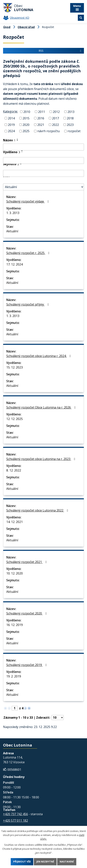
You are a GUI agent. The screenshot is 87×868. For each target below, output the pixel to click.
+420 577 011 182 (15, 821)
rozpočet (74, 131)
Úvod (7, 27)
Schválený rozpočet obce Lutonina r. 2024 (39, 356)
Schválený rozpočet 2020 (27, 613)
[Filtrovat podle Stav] (43, 187)
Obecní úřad (26, 27)
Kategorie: (10, 111)
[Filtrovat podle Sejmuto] (43, 173)
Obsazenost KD (20, 18)
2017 (55, 118)
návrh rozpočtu (48, 131)
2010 (27, 112)
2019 (11, 125)
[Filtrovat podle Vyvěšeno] (43, 161)
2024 (11, 131)
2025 (26, 131)
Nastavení (67, 862)
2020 (26, 125)
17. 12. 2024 (15, 264)
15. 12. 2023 (15, 367)
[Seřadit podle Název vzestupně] (18, 139)
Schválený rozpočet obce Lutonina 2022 (38, 510)
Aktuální (12, 231)
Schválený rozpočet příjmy (28, 304)
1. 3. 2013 (13, 213)
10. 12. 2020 (15, 573)
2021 (41, 125)
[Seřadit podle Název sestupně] (18, 140)
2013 (71, 112)
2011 (41, 112)
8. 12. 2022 (14, 470)
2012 (56, 112)
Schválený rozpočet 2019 (27, 665)
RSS (60, 51)
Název (9, 140)
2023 (70, 125)
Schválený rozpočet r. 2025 (28, 253)
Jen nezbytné (45, 862)
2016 (41, 118)
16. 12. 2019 (15, 625)
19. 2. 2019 (14, 676)
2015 (26, 118)
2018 (70, 118)
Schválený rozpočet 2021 (27, 562)
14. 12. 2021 (15, 522)
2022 (55, 125)
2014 (11, 118)
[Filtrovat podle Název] (43, 147)
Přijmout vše (22, 862)
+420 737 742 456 (15, 814)
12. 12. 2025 (15, 419)
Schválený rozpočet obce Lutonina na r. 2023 (41, 459)
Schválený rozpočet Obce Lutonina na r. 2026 (42, 407)
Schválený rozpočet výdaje (28, 201)
